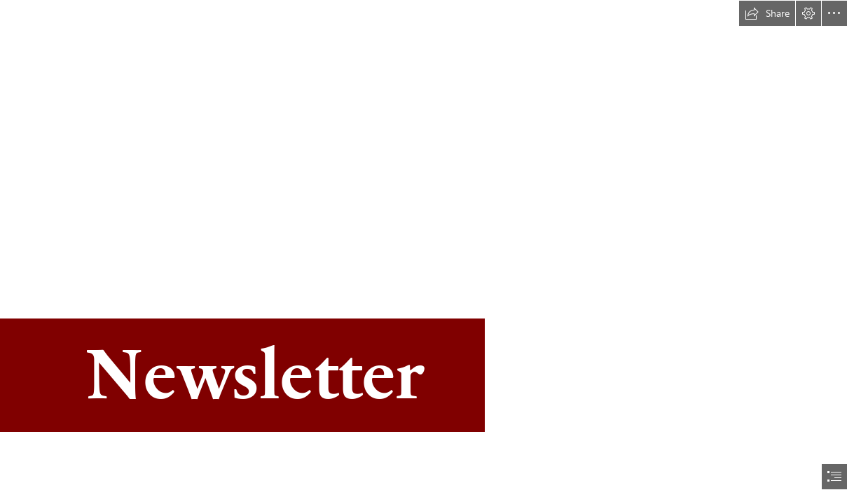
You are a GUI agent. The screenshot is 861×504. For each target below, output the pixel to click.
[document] (430, 252)
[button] (767, 13)
